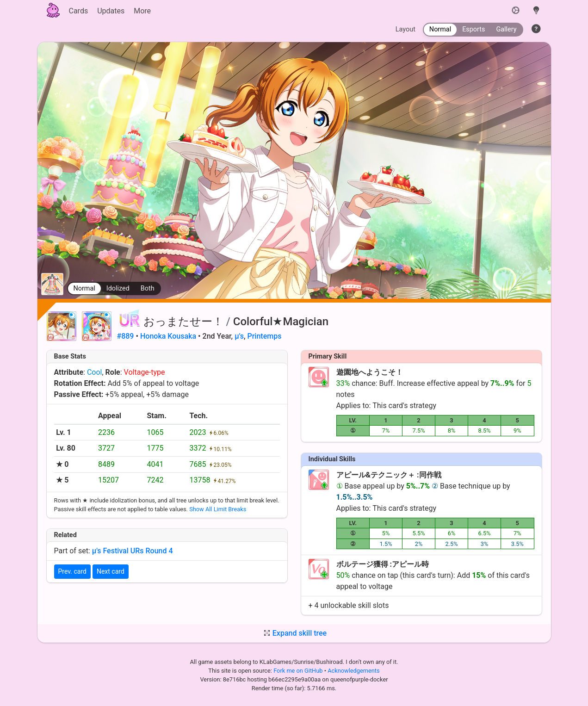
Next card (111, 571)
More (142, 11)
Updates (111, 11)
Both (148, 288)
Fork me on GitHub (299, 671)
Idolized (118, 288)
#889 (126, 336)
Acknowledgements (353, 671)
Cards (79, 11)
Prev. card (72, 571)
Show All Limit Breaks (218, 509)
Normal (84, 288)
